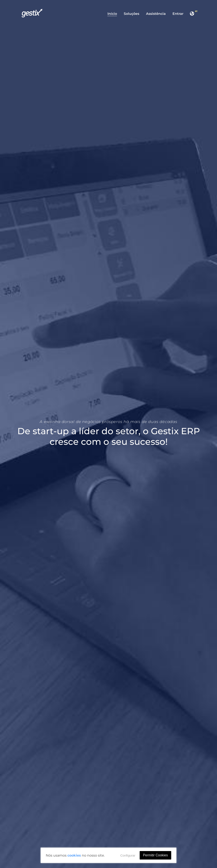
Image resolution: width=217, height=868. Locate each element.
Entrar (178, 14)
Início (112, 14)
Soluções (131, 14)
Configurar (128, 855)
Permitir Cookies (155, 855)
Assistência (156, 14)
